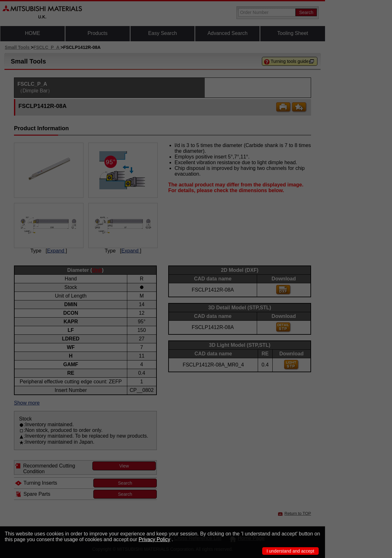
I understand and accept (290, 551)
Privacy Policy (155, 539)
